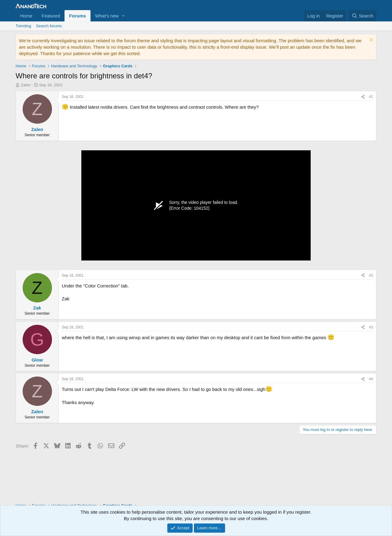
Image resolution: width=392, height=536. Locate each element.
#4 (371, 379)
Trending (23, 26)
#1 (371, 97)
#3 (371, 327)
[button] (124, 16)
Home (26, 16)
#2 (371, 275)
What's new (107, 16)
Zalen (26, 85)
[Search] (362, 16)
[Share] (363, 97)
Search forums (49, 26)
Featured (51, 16)
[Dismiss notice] (370, 41)
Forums (78, 16)
